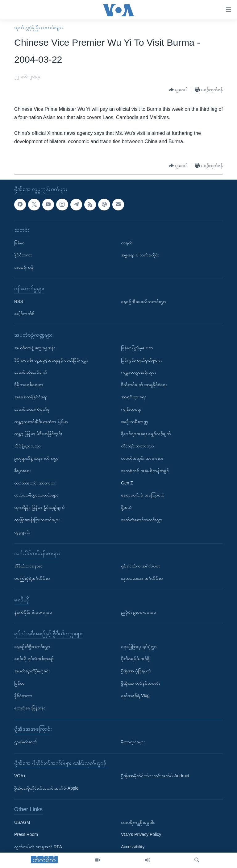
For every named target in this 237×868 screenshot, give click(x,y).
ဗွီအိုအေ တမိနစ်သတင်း (140, 683)
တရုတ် (127, 243)
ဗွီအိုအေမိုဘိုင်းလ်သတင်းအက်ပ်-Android (155, 776)
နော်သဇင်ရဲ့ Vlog (135, 696)
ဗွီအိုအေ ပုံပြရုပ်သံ (136, 671)
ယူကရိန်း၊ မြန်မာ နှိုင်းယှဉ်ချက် (39, 507)
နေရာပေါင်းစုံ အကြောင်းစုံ (143, 495)
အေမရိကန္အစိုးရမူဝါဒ (138, 822)
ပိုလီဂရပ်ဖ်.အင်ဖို (135, 659)
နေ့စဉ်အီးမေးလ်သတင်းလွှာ (143, 301)
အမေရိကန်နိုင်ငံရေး (31, 397)
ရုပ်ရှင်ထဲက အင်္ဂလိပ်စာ (141, 566)
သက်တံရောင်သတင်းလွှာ (142, 520)
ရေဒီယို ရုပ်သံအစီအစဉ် (34, 659)
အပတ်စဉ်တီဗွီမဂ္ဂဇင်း (32, 671)
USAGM (22, 822)
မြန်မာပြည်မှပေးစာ (137, 348)
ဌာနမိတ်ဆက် (26, 742)
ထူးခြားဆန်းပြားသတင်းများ (37, 520)
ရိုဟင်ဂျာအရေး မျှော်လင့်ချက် (146, 434)
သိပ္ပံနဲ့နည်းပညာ (27, 446)
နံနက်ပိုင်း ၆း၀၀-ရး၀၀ (33, 613)
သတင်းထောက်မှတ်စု (32, 409)
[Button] (178, 90)
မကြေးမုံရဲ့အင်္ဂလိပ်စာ (32, 578)
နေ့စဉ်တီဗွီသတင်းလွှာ (32, 646)
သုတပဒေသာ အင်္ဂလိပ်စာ (142, 578)
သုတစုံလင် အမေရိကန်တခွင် (145, 471)
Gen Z (127, 483)
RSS (19, 301)
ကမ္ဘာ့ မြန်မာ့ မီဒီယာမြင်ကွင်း (38, 434)
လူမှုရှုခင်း (22, 532)
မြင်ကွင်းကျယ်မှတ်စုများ (141, 360)
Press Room (26, 835)
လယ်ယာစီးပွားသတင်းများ (36, 495)
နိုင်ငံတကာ (23, 255)
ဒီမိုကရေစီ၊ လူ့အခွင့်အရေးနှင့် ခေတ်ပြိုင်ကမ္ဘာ (51, 360)
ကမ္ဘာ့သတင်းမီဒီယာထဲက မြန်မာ (41, 422)
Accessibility (133, 847)
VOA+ (20, 776)
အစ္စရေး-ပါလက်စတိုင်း (140, 255)
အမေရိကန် (24, 268)
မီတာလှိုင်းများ (133, 742)
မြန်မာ (19, 243)
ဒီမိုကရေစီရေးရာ (29, 385)
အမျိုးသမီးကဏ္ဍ (135, 422)
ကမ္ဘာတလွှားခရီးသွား (138, 372)
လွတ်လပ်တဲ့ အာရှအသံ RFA (38, 847)
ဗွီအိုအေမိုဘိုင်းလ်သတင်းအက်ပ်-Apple (46, 788)
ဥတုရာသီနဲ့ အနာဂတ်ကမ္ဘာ (36, 458)
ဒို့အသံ (126, 507)
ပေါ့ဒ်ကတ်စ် (24, 314)
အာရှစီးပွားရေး (133, 397)
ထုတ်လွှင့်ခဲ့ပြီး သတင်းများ (38, 27)
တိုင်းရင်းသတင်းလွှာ (137, 446)
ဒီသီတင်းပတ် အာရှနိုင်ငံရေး (144, 385)
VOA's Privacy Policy (141, 835)
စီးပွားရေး (22, 471)
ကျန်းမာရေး (131, 409)
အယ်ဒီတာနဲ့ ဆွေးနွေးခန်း (35, 348)
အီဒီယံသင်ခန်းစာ (28, 566)
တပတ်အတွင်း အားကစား (35, 483)
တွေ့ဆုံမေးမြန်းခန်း (30, 708)
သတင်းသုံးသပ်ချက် (31, 372)
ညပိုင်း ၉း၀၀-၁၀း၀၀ (139, 613)
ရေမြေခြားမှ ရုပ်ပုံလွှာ (139, 646)
